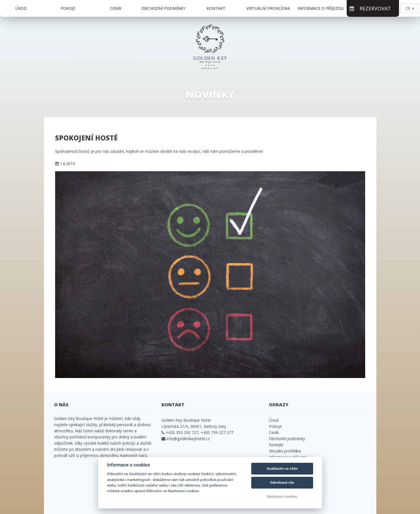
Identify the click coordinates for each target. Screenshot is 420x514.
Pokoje (68, 8)
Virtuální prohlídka (268, 8)
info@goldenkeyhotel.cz (188, 439)
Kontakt (216, 8)
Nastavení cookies (282, 497)
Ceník (116, 8)
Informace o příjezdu (321, 8)
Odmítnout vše (282, 483)
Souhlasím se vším (282, 469)
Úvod (21, 8)
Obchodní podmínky (163, 8)
